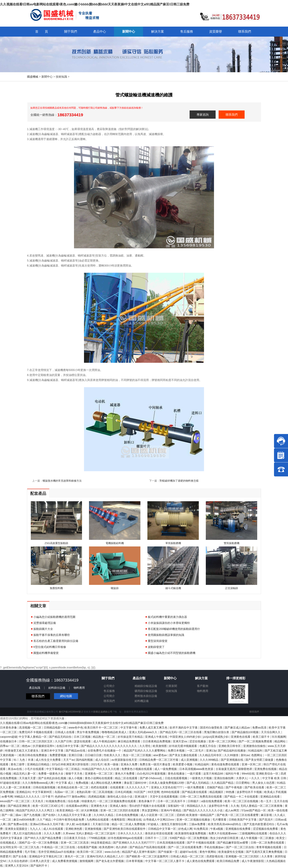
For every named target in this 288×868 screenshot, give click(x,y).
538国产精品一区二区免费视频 (189, 838)
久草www (69, 833)
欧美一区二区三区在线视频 (242, 801)
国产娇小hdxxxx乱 (151, 778)
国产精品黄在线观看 (195, 792)
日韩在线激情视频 (45, 787)
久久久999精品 (209, 760)
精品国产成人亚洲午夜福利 (139, 852)
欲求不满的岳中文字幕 (184, 728)
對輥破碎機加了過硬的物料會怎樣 (179, 481)
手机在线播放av (214, 847)
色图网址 (257, 755)
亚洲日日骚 (76, 755)
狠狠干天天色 (74, 774)
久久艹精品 (44, 820)
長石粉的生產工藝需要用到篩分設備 (56, 641)
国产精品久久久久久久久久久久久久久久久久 (109, 746)
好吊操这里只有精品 (131, 737)
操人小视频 (76, 778)
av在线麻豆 (83, 824)
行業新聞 (171, 686)
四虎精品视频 (97, 797)
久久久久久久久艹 (138, 787)
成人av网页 (232, 810)
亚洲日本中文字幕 (53, 751)
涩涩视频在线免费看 (266, 829)
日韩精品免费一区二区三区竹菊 (159, 760)
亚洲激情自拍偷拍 (255, 746)
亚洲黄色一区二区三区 (99, 774)
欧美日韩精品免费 (228, 861)
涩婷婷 (181, 815)
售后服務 (109, 691)
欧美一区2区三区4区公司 (48, 806)
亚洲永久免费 (129, 764)
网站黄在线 (134, 820)
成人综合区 (103, 760)
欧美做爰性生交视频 (231, 852)
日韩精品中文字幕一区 (162, 829)
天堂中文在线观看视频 (164, 797)
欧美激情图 (160, 746)
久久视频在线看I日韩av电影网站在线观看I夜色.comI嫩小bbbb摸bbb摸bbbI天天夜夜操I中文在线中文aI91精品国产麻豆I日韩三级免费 (95, 4)
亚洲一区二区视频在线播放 (194, 820)
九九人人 (36, 829)
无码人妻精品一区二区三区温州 (96, 833)
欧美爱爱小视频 (183, 764)
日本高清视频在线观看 (171, 843)
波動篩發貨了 (156, 647)
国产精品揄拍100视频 (245, 732)
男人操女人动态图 (264, 783)
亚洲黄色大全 (100, 806)
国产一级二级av (12, 815)
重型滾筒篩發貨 (158, 641)
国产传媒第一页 (168, 852)
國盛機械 (33, 77)
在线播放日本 (9, 741)
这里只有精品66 (213, 774)
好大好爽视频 (90, 810)
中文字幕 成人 (65, 783)
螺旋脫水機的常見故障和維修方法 (62, 481)
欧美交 (281, 838)
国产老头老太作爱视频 (110, 861)
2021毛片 (97, 764)
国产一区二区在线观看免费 (185, 847)
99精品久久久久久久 (27, 797)
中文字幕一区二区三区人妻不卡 (165, 861)
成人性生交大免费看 (49, 760)
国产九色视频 (32, 815)
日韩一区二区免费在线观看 (268, 843)
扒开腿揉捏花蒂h (44, 746)
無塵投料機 (56, 588)
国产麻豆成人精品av (238, 728)
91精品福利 (255, 751)
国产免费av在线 (18, 824)
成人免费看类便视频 (65, 861)
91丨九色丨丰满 (24, 760)
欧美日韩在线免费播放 (33, 755)
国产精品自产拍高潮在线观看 (148, 847)
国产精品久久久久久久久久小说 (203, 810)
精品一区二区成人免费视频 (129, 824)
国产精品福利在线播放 (232, 751)
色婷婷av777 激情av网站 (71, 797)
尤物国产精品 (215, 787)
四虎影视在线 (215, 856)
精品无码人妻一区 (25, 774)
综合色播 (74, 801)
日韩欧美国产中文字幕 (243, 820)
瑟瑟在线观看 (83, 741)
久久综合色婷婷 (18, 861)
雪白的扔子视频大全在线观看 (148, 806)
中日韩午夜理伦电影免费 (69, 820)
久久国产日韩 (64, 741)
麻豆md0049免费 (24, 820)
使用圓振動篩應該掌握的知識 (166, 635)
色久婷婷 (122, 847)
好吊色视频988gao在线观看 (126, 838)
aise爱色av (160, 755)
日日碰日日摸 (94, 755)
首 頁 (42, 32)
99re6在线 (248, 774)
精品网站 (280, 741)
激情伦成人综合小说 (120, 797)
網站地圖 (66, 696)
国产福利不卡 (39, 866)
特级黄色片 (88, 801)
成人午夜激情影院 (253, 861)
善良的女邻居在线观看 (159, 833)
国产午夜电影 (234, 787)
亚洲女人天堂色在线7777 (167, 787)
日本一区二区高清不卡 (172, 801)
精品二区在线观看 (127, 778)
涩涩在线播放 (198, 741)
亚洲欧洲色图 (74, 829)
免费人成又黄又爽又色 (154, 728)
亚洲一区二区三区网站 (223, 741)
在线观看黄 (117, 787)
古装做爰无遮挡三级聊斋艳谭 (234, 769)
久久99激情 (232, 755)
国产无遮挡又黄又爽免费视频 (265, 852)
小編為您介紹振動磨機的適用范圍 (54, 617)
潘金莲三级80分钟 (135, 783)
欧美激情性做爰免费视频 (191, 833)
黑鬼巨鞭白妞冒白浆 (217, 732)
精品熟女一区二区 (104, 737)
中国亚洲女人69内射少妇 (185, 737)
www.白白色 (112, 852)
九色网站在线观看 (98, 820)
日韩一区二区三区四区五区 (36, 741)
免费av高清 (260, 728)
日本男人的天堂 (40, 861)
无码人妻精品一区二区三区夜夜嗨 (262, 806)
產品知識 (35, 688)
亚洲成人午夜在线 (157, 737)
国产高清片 (266, 820)
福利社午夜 (233, 774)
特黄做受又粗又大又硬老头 (22, 751)
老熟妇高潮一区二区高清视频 (95, 792)
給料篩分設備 (57, 688)
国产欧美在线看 (255, 787)
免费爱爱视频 (58, 755)
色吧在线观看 (100, 787)
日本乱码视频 (124, 792)
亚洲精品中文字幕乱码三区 (46, 856)
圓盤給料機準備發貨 (46, 653)
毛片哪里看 (220, 820)
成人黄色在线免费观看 (201, 861)
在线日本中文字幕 (68, 746)
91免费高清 (201, 829)
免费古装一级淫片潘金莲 (155, 764)
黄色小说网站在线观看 (99, 778)
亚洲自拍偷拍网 (224, 778)
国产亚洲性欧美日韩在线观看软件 (125, 829)
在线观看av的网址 (78, 806)
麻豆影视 (267, 815)
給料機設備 (142, 701)
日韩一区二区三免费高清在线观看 (201, 797)
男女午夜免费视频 (88, 732)
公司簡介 (109, 686)
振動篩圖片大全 (43, 629)
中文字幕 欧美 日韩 (275, 778)
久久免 (235, 806)
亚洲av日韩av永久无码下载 (47, 824)
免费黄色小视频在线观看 (137, 769)
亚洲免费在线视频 (266, 769)
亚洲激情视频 (93, 829)
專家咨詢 (203, 115)
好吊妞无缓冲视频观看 (183, 746)
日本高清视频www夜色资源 (197, 769)
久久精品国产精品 (223, 783)
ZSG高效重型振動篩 (56, 543)
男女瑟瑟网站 (151, 810)
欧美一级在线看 (278, 810)
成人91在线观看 (53, 829)
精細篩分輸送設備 (146, 686)
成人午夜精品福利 (105, 741)
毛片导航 (31, 852)
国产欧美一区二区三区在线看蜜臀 (238, 815)
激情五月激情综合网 (174, 824)
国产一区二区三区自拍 (240, 847)
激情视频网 (87, 861)
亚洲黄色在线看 (241, 737)
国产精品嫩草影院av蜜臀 (233, 843)
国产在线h (49, 815)
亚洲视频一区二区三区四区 (243, 856)
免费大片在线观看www (223, 833)
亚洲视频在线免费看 (238, 829)
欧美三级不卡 (262, 737)
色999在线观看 (171, 792)
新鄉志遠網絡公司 (103, 712)
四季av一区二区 (10, 746)
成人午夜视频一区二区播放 (258, 838)
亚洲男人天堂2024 (17, 866)
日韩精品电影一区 (55, 728)
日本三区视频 (83, 737)
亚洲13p (211, 751)
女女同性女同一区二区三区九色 (20, 847)
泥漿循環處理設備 (45, 623)
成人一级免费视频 (166, 769)
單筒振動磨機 (173, 543)
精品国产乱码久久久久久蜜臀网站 (145, 751)
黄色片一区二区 (75, 856)
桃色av (27, 746)
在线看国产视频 (88, 847)
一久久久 (255, 778)
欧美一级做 (112, 764)
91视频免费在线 (56, 801)
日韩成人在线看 (65, 732)
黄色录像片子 (147, 801)
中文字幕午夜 (129, 728)
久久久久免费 (53, 833)
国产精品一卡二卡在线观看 (242, 797)
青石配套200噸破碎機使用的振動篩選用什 (174, 629)
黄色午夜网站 (208, 852)
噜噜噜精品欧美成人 (115, 732)
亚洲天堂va (180, 741)
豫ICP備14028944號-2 (71, 712)
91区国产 (140, 792)
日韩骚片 (194, 801)
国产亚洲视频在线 (232, 760)
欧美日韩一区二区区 (90, 852)
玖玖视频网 (279, 737)
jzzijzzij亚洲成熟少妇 (216, 737)
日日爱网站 (243, 783)
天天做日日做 (101, 824)
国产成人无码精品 (198, 783)
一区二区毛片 (196, 751)
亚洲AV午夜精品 (171, 810)
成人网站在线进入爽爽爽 (106, 783)
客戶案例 (203, 686)
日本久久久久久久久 (131, 833)
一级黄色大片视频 (201, 778)
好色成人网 (185, 829)
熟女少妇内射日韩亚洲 (225, 838)
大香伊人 (242, 778)
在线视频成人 (9, 843)
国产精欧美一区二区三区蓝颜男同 (148, 856)
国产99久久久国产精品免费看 (43, 838)
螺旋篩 (115, 588)
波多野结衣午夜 (219, 806)
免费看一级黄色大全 (51, 774)
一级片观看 (194, 774)
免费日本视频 (177, 751)
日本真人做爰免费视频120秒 (167, 783)
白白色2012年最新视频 (152, 774)
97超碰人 (153, 824)
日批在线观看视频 (176, 778)
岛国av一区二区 (65, 792)
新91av (245, 755)
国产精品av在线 (76, 751)
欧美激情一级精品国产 (201, 815)
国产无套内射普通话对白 (259, 824)
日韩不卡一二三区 (157, 838)
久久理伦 (145, 746)
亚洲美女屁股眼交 (17, 829)
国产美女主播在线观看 (184, 755)
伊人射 (70, 824)
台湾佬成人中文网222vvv (159, 820)
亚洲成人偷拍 (119, 806)
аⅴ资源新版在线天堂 (125, 760)
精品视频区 (217, 792)
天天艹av (69, 760)
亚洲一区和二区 (252, 764)
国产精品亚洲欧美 (19, 806)
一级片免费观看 (195, 787)
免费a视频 (82, 783)
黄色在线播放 (177, 774)
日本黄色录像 (9, 728)
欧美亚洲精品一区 (68, 810)
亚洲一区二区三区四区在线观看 (120, 810)
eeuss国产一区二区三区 (15, 801)
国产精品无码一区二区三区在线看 (181, 732)
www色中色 (76, 728)
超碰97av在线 (189, 852)
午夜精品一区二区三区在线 (59, 847)
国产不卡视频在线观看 (201, 843)
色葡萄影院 (119, 820)
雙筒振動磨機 (232, 543)
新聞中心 (47, 77)
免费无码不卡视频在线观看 (36, 732)
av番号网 (7, 797)
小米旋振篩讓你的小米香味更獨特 (169, 623)
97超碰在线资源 (10, 783)
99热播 (230, 792)
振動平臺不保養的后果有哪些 (52, 635)
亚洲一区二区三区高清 (75, 843)
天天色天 (38, 801)
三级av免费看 (198, 824)
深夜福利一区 (176, 806)
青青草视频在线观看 (269, 847)
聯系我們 (232, 115)
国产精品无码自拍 (61, 737)
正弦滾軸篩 (231, 588)
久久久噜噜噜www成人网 (38, 783)
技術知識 (61, 77)
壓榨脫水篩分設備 (146, 696)
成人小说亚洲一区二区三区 (158, 815)
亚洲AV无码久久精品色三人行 (106, 856)
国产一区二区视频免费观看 (256, 741)
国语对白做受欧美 (212, 728)
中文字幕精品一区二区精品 (63, 769)
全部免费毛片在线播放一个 (105, 751)
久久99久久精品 (104, 815)
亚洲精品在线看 (270, 797)
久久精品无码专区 (211, 755)
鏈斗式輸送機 (173, 588)
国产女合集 (20, 856)
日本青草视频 (135, 861)
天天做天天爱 (28, 778)
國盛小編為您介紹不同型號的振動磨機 (172, 653)
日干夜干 (48, 797)
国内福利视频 (85, 760)
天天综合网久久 (271, 732)
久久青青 (267, 856)
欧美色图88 (107, 847)
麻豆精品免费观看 (129, 741)
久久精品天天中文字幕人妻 (75, 815)
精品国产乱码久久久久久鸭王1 (36, 810)
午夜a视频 (217, 829)
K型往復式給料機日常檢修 (50, 647)
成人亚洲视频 (190, 760)
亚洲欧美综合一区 (268, 774)
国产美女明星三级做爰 (260, 760)
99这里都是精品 (101, 843)
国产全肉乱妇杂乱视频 (53, 778)
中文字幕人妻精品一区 (33, 737)
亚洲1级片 (141, 797)
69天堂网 (154, 792)
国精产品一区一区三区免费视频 (39, 843)
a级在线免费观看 (212, 801)
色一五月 (266, 801)
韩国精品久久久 (197, 806)
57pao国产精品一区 (254, 810)
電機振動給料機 (115, 543)
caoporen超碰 (9, 737)
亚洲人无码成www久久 (144, 732)
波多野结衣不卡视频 (250, 792)
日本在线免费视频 (127, 815)
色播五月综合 (208, 746)
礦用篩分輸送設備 (146, 691)
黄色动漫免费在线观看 (226, 764)
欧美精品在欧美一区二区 (74, 787)
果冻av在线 (15, 769)
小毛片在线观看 (35, 769)
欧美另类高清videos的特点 (225, 824)
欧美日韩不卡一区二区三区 (102, 728)
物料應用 (79, 688)
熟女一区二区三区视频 (137, 755)
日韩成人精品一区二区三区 (188, 856)
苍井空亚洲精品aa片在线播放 (57, 852)
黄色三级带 (18, 764)
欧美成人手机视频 (275, 792)
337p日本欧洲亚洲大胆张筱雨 (70, 764)
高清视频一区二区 (31, 728)
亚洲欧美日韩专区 (230, 746)
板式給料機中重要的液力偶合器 (167, 617)
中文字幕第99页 (42, 792)
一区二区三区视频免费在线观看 (117, 801)
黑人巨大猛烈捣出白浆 (28, 833)
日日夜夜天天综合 (75, 838)
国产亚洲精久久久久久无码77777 (134, 843)
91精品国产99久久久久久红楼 (101, 769)
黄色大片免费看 (125, 774)
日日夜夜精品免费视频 (157, 741)
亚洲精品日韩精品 (39, 764)
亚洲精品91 (23, 792)
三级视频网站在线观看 (254, 833)
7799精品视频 (97, 838)
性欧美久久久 (113, 755)
